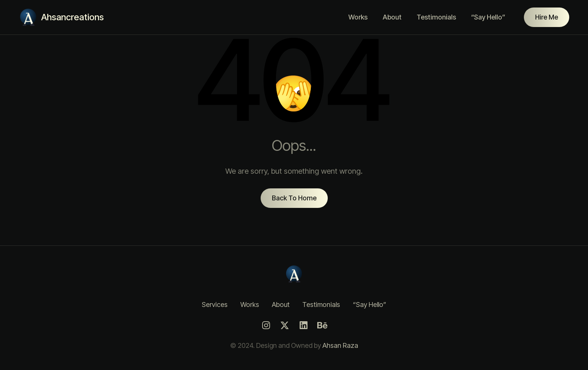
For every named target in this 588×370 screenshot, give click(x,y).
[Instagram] (266, 325)
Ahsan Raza (340, 345)
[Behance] (322, 325)
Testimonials (436, 17)
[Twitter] (285, 325)
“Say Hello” (488, 17)
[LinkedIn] (303, 325)
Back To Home (294, 198)
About (392, 17)
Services (215, 305)
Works (358, 17)
